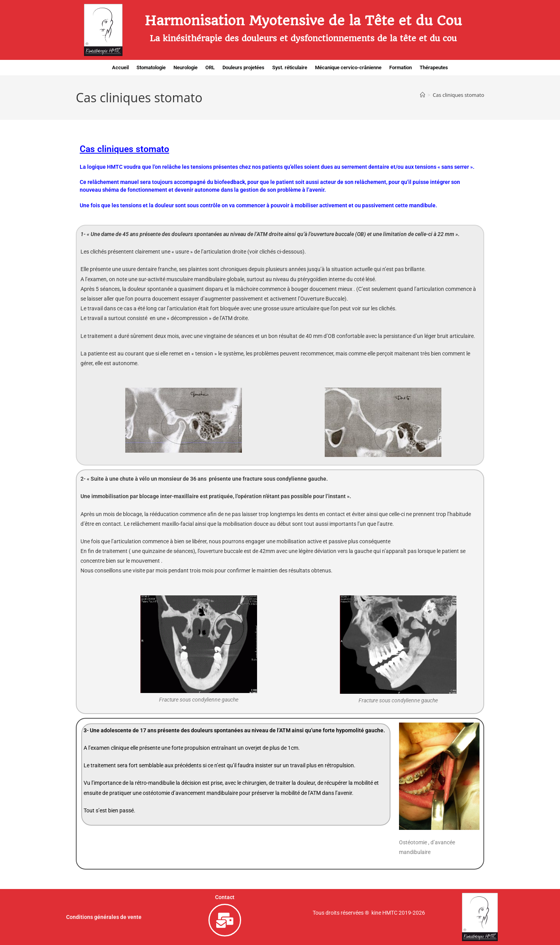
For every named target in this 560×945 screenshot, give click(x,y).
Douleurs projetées (243, 67)
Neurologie (185, 67)
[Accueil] (423, 95)
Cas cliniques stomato (458, 95)
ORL (210, 67)
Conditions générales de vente (104, 917)
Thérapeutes (434, 67)
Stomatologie (151, 67)
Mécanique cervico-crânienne (348, 67)
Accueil (120, 67)
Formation (401, 67)
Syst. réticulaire (290, 67)
